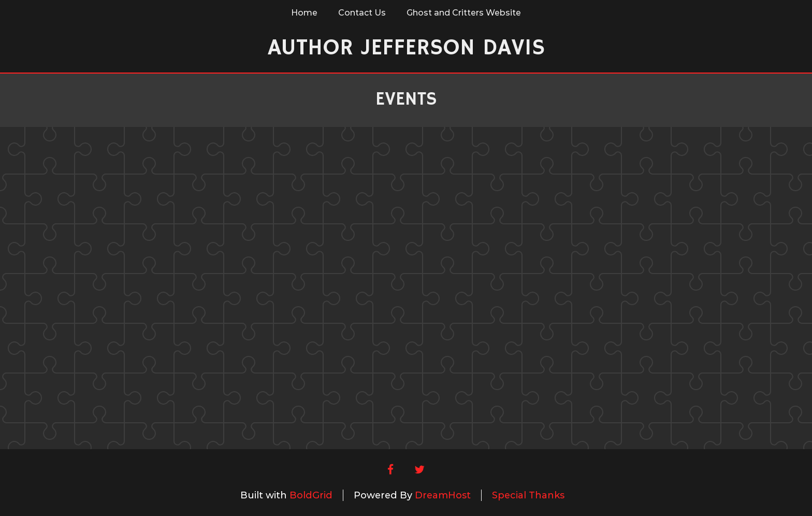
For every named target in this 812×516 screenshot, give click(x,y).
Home (304, 13)
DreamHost (443, 495)
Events (406, 100)
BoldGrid (311, 495)
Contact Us (362, 13)
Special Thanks (528, 495)
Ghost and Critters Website (464, 13)
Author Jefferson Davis (406, 48)
